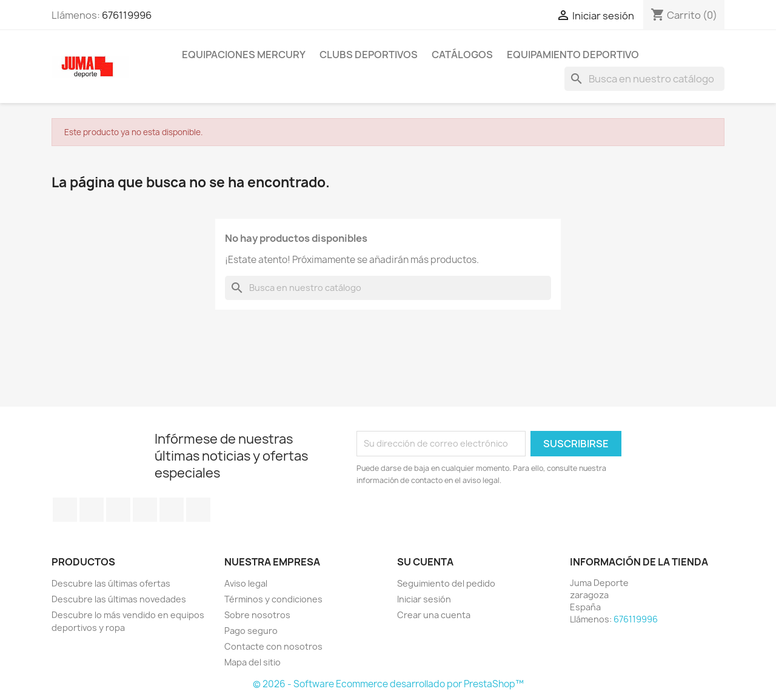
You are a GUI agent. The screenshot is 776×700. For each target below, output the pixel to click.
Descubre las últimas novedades (119, 599)
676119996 (127, 15)
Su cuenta (425, 562)
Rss (118, 510)
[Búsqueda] (644, 79)
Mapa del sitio (253, 662)
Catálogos (462, 55)
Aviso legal (246, 583)
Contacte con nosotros (273, 646)
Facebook (65, 510)
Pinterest (172, 510)
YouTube (145, 510)
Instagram (198, 510)
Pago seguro (251, 631)
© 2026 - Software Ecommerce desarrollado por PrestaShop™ (388, 684)
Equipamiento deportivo (573, 55)
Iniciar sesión (424, 599)
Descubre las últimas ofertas (111, 583)
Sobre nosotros (257, 615)
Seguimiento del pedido (446, 583)
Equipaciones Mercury (244, 55)
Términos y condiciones (273, 599)
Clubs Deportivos (369, 55)
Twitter (92, 510)
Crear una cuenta (434, 615)
